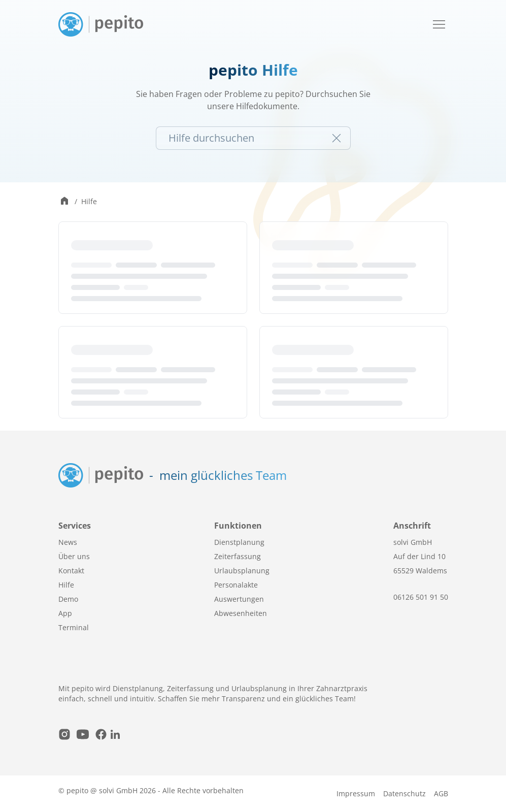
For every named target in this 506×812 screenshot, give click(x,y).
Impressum (356, 793)
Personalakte (236, 585)
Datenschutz (404, 793)
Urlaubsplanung (242, 571)
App (65, 613)
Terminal (74, 627)
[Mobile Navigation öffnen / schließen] (439, 24)
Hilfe (89, 201)
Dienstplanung (239, 542)
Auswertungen (239, 599)
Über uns (74, 556)
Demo (68, 599)
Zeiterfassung (238, 556)
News (68, 542)
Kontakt (71, 571)
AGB (441, 793)
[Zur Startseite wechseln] (64, 202)
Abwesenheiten (241, 613)
